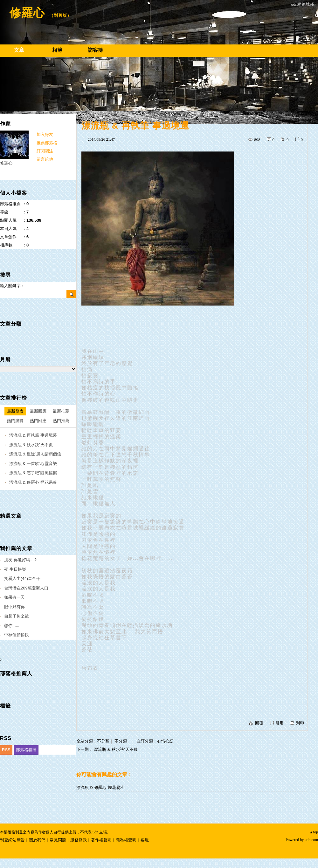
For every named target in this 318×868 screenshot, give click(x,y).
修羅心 (27, 13)
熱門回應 (38, 421)
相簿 (57, 50)
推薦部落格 (47, 143)
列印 (300, 723)
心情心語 (165, 741)
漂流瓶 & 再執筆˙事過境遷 (33, 435)
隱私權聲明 (126, 840)
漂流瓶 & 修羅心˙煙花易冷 (100, 787)
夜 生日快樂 (15, 569)
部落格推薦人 (16, 673)
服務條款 (79, 840)
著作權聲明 (101, 840)
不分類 (103, 741)
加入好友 (45, 135)
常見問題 (58, 840)
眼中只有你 (14, 607)
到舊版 (60, 15)
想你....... (12, 626)
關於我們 (37, 840)
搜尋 (71, 294)
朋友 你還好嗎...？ (21, 560)
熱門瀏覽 (15, 421)
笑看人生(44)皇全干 (22, 579)
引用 (280, 723)
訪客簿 (95, 50)
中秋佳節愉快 (17, 635)
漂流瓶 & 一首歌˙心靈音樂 (33, 464)
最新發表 (15, 411)
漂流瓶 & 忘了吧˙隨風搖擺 (33, 473)
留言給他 (45, 159)
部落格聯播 (26, 750)
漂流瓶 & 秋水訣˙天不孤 (116, 749)
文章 (19, 50)
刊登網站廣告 (12, 840)
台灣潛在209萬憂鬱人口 (26, 588)
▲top (314, 832)
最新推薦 (61, 411)
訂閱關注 (45, 151)
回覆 (259, 723)
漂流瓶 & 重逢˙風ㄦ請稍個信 (35, 454)
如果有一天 (14, 597)
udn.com (311, 840)
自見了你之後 (17, 616)
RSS (6, 750)
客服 (145, 840)
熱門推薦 (61, 421)
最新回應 (38, 411)
